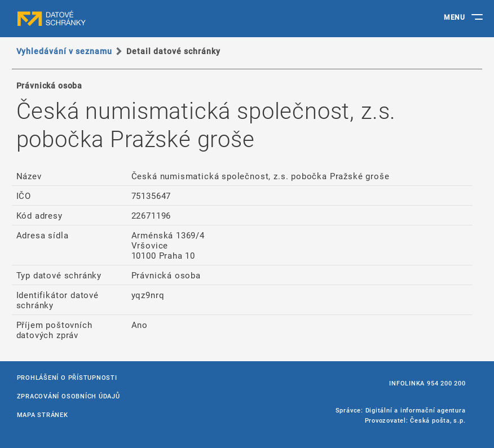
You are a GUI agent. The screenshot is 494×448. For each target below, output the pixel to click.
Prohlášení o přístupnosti (67, 377)
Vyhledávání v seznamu (65, 51)
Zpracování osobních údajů (69, 396)
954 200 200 (446, 383)
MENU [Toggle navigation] (454, 17)
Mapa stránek (43, 414)
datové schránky (73, 19)
